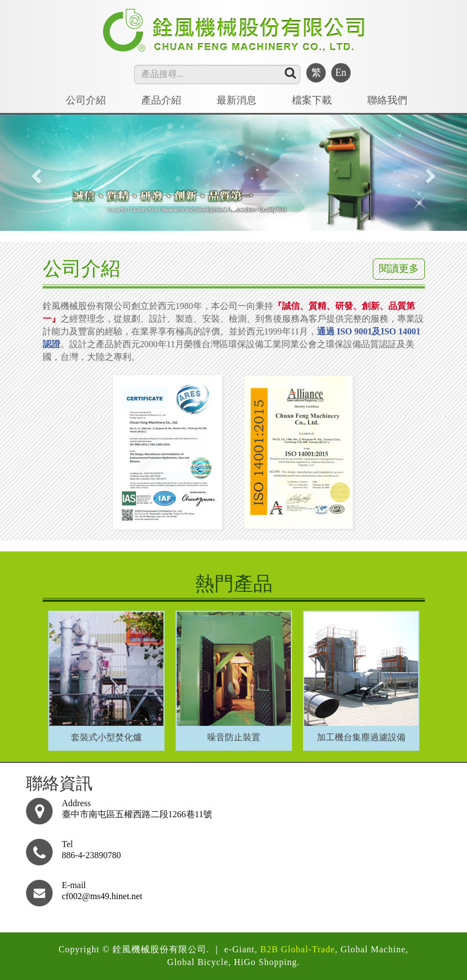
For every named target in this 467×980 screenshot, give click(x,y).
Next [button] (420, 663)
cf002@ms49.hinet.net (102, 896)
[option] (106, 678)
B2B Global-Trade (298, 949)
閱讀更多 (399, 269)
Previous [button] (47, 663)
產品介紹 (161, 100)
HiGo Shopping (265, 962)
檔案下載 (312, 100)
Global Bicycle (198, 962)
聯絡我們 (387, 100)
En (341, 73)
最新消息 (237, 100)
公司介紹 (86, 100)
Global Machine (373, 949)
